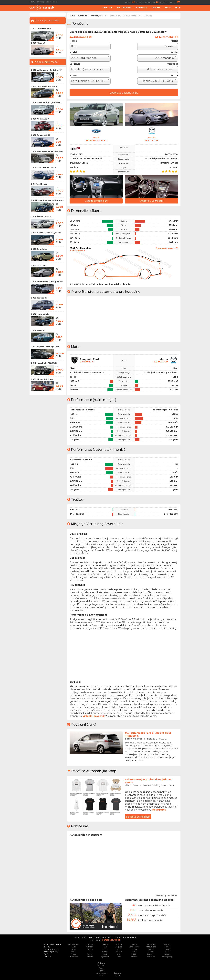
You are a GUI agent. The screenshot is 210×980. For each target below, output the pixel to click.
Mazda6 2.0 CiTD (152, 139)
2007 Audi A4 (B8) (40, 119)
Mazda (134, 956)
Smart (167, 954)
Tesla (101, 968)
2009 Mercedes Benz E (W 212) (47, 151)
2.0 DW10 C (87, 361)
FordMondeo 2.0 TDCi (96, 139)
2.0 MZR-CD (161, 361)
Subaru (101, 963)
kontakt (54, 2)
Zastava (117, 973)
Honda (105, 954)
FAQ (46, 954)
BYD (73, 951)
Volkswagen (101, 973)
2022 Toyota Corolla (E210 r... (46, 347)
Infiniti (119, 944)
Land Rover (134, 947)
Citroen (90, 947)
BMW (73, 949)
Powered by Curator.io (166, 895)
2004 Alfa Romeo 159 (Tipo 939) (47, 282)
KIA (119, 954)
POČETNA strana (78, 16)
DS (90, 951)
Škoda (117, 975)
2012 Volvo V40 (39, 265)
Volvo (101, 975)
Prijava (130, 2)
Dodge (105, 944)
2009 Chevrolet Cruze (42, 379)
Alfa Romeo (73, 944)
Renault (168, 944)
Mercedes (151, 944)
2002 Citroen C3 (39, 298)
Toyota (101, 970)
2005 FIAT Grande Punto (43, 168)
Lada (119, 956)
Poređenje (142, 7)
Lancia (134, 944)
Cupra (90, 949)
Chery (73, 954)
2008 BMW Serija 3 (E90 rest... (46, 103)
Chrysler (90, 944)
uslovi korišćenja (52, 949)
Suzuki (101, 965)
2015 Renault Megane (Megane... (47, 200)
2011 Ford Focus (39, 184)
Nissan (151, 949)
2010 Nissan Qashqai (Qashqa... (47, 233)
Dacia (90, 954)
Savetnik (107, 7)
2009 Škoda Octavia (41, 216)
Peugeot (151, 954)
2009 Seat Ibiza (39, 249)
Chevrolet (73, 956)
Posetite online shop (138, 816)
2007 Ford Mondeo (41, 29)
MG (134, 951)
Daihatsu (90, 956)
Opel (151, 951)
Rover (168, 947)
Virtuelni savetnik (94, 716)
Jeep (119, 949)
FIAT (105, 947)
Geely (105, 951)
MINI (134, 954)
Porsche (151, 956)
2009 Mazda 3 (38, 330)
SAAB (168, 949)
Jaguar (119, 947)
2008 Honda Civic (40, 314)
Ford (105, 949)
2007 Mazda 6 (38, 43)
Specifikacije (124, 7)
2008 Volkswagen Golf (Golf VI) (47, 70)
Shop (178, 7)
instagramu (159, 809)
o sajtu (32, 2)
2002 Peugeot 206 (41, 135)
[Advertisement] (196, 62)
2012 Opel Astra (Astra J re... (45, 86)
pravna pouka (43, 2)
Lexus (134, 949)
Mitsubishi (151, 947)
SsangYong (167, 956)
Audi (73, 947)
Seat (167, 951)
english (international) (147, 2)
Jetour (119, 951)
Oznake (156, 7)
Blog (168, 7)
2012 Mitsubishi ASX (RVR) (44, 363)
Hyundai (105, 956)
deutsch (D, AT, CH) (170, 2)
